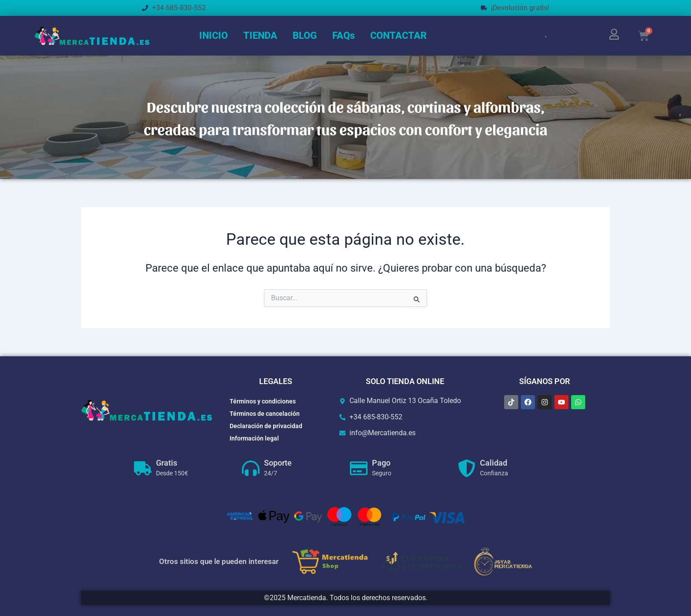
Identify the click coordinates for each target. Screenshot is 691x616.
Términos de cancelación (265, 414)
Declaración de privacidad (266, 426)
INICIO (214, 35)
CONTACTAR (398, 35)
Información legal (254, 438)
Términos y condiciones (263, 401)
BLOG (305, 35)
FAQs (344, 35)
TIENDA (260, 35)
